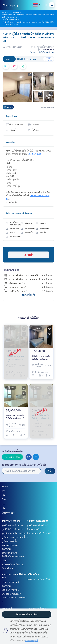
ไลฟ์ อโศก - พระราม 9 (11, 594)
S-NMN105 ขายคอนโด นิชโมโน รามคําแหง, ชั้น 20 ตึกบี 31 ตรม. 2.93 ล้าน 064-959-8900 (15, 417)
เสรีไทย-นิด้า (33, 574)
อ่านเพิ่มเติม (12, 202)
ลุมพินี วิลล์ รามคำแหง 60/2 (39, 579)
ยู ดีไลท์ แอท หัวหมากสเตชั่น (14, 537)
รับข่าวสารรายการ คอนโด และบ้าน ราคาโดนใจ (24, 465)
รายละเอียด (10, 142)
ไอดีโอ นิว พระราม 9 (10, 590)
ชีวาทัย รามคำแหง (9, 553)
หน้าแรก (5, 12)
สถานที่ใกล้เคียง (11, 270)
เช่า (3, 495)
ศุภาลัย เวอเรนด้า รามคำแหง (14, 533)
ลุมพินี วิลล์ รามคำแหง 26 (13, 525)
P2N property (10, 5)
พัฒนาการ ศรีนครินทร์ (37, 521)
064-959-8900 (35, 154)
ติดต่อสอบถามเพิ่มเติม (12, 451)
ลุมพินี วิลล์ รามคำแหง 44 (13, 529)
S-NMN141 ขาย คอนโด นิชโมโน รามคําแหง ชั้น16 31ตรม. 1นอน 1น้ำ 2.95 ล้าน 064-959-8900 (41, 358)
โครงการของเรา (9, 513)
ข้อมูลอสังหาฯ (11, 116)
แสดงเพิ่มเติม (29, 295)
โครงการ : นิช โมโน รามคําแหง (42, 52)
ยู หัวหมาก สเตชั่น (9, 541)
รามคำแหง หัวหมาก (11, 521)
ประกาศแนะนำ (17, 12)
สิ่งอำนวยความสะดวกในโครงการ (19, 213)
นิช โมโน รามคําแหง (9, 20)
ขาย (3, 491)
